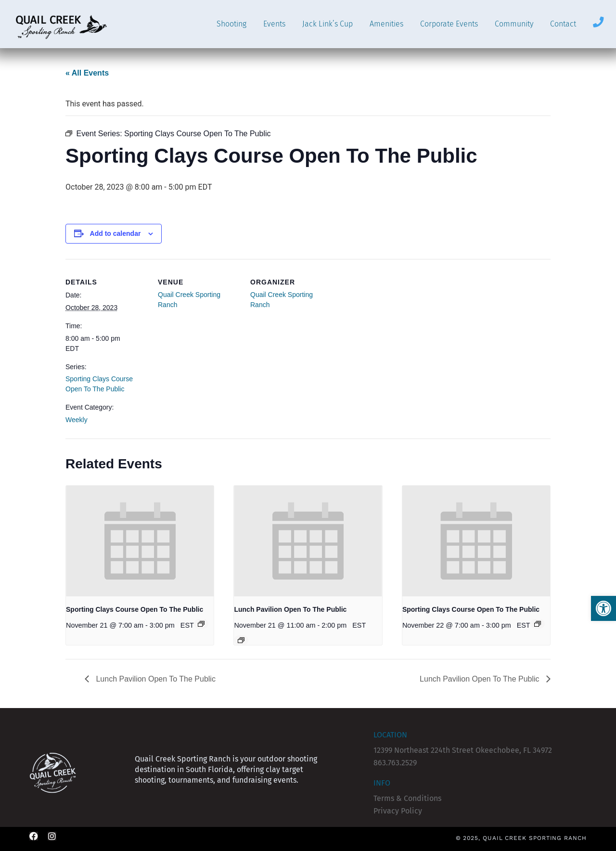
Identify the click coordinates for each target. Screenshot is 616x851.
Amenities (386, 24)
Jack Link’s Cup (327, 24)
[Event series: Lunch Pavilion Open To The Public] (241, 640)
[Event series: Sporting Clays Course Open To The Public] (201, 624)
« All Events (87, 73)
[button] (603, 608)
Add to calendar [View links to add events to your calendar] (115, 233)
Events (274, 24)
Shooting (231, 24)
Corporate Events (449, 24)
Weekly (77, 420)
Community (514, 24)
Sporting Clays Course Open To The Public (135, 609)
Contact (563, 24)
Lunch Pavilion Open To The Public (290, 609)
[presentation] (140, 541)
